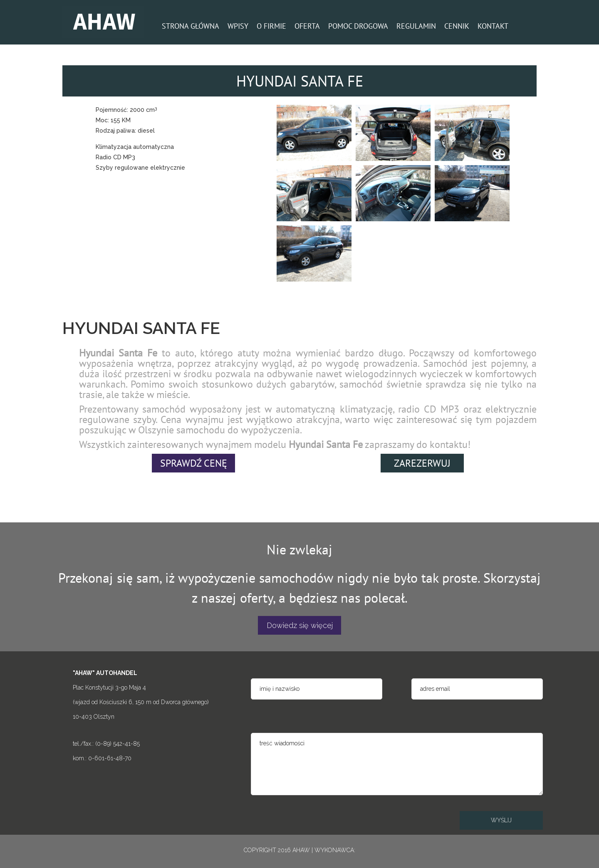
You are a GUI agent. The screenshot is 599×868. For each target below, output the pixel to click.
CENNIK (457, 26)
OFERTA (307, 26)
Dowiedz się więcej (300, 625)
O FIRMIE (271, 26)
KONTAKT (493, 26)
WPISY (238, 26)
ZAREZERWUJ (422, 463)
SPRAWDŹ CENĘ (194, 463)
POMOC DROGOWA (358, 26)
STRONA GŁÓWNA (191, 26)
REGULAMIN (416, 26)
